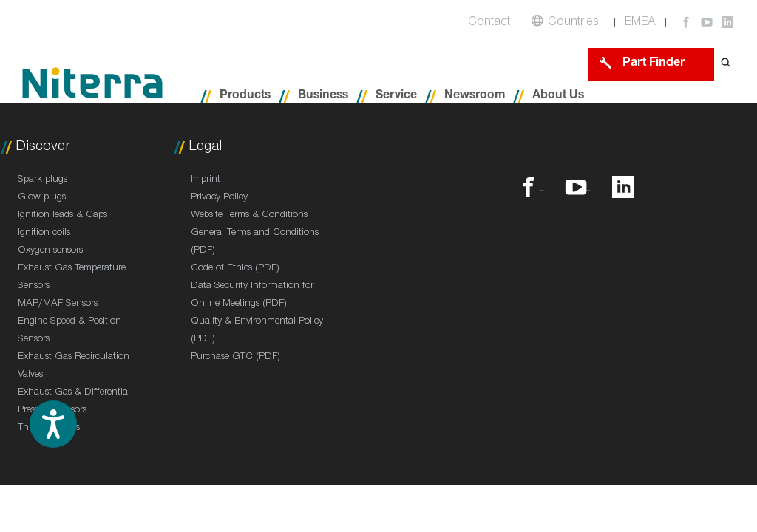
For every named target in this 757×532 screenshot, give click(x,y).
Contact (489, 23)
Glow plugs (42, 198)
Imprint (206, 180)
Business (323, 96)
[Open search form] (726, 64)
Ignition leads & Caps (62, 216)
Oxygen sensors (50, 251)
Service (396, 96)
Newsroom (475, 96)
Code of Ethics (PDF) (235, 269)
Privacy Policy (219, 198)
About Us (558, 96)
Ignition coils (44, 233)
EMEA (640, 23)
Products (245, 96)
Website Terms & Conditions (249, 216)
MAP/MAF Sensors (58, 304)
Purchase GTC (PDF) (235, 358)
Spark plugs (43, 180)
